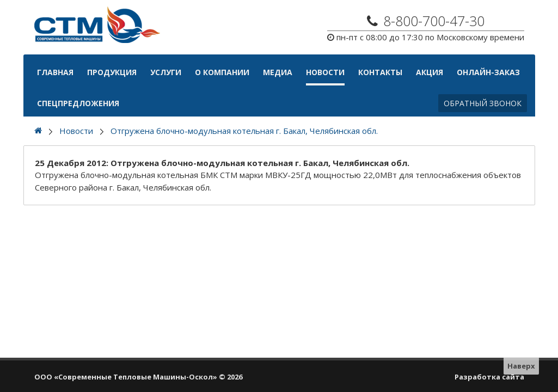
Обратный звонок (483, 103)
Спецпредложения (78, 103)
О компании (222, 72)
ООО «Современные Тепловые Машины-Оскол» (126, 377)
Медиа (278, 72)
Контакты (380, 72)
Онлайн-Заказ (488, 72)
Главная (55, 72)
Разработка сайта (489, 377)
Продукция (112, 72)
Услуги (166, 72)
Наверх (521, 366)
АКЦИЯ (430, 72)
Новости (325, 72)
